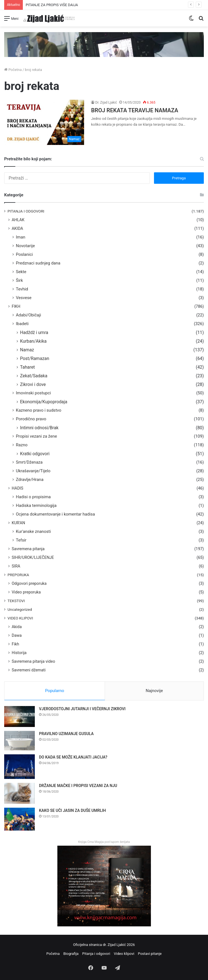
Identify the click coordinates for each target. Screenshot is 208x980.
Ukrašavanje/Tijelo (33, 471)
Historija (19, 653)
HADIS (18, 488)
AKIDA (17, 228)
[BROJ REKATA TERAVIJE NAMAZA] (44, 122)
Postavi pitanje (150, 954)
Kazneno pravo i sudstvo (39, 410)
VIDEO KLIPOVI (20, 618)
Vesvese (24, 298)
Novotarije (25, 246)
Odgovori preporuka (29, 583)
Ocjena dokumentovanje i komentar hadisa (55, 514)
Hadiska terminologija (36, 506)
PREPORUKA (18, 575)
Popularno (55, 691)
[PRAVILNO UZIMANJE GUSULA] (19, 741)
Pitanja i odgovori (96, 954)
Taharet (27, 367)
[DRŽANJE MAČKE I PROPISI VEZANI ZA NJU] (19, 793)
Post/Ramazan (35, 358)
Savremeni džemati (29, 670)
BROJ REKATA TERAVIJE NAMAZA (134, 110)
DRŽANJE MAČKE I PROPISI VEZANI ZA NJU (78, 786)
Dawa (17, 635)
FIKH (16, 306)
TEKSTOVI (16, 601)
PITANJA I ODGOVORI (26, 211)
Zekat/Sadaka (34, 376)
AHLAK (18, 220)
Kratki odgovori (35, 454)
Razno (22, 445)
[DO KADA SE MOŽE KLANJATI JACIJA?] (19, 767)
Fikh (15, 644)
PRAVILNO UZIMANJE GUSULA (66, 734)
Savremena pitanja (28, 549)
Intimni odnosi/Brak (39, 428)
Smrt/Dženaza (29, 462)
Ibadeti (22, 324)
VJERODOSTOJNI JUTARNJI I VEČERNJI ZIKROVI (82, 709)
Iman (21, 237)
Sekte (21, 272)
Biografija (71, 954)
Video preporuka (26, 592)
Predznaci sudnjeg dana (38, 263)
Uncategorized (20, 609)
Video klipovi (124, 954)
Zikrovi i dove (33, 384)
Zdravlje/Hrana (30, 480)
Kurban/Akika (33, 341)
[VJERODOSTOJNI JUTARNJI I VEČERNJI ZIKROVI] (19, 716)
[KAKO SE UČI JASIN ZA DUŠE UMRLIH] (19, 819)
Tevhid (22, 289)
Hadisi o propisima (33, 497)
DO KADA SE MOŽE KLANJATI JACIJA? (73, 757)
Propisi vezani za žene (36, 436)
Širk (19, 280)
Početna (13, 70)
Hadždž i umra (34, 332)
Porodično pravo (31, 419)
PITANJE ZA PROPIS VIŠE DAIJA (52, 5)
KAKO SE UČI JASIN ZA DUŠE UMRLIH (72, 810)
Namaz (27, 350)
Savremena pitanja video (33, 661)
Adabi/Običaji (29, 315)
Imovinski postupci (33, 393)
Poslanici (24, 254)
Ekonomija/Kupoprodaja (44, 402)
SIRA (16, 566)
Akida (17, 627)
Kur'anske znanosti (33, 531)
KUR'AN (18, 523)
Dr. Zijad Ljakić (106, 102)
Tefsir (21, 540)
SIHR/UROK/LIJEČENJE (33, 557)
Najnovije (154, 691)
